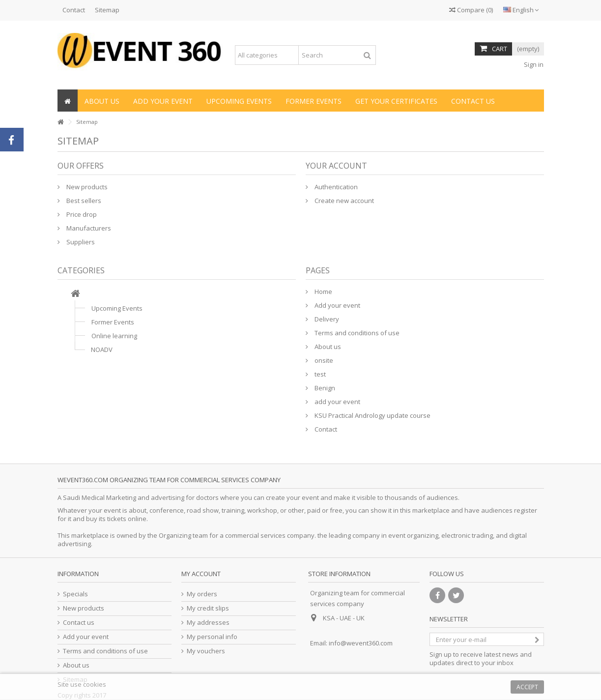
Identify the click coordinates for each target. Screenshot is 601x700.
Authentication (335, 187)
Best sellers (83, 201)
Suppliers (80, 242)
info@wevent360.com (361, 643)
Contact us (79, 623)
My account (201, 574)
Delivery (326, 319)
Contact (74, 10)
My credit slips (208, 608)
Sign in (533, 64)
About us (327, 347)
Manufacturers (88, 228)
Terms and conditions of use (356, 333)
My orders (202, 594)
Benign (324, 388)
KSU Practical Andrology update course (372, 415)
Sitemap (107, 10)
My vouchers (206, 651)
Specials (75, 594)
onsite (323, 360)
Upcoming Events (117, 308)
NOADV (102, 350)
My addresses (208, 623)
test (319, 374)
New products (86, 187)
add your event (337, 402)
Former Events (113, 322)
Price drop (81, 214)
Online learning (114, 336)
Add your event (337, 305)
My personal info (212, 637)
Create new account (343, 201)
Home (323, 292)
